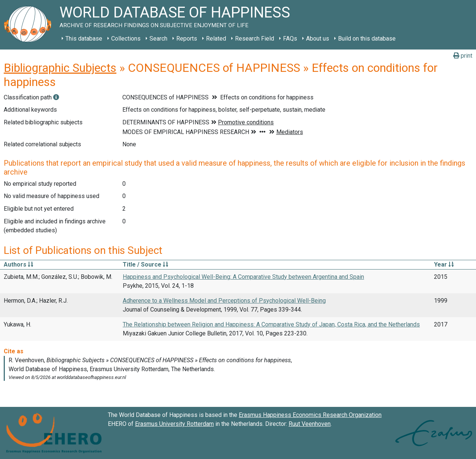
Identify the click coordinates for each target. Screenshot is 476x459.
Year (444, 264)
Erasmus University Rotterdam (174, 424)
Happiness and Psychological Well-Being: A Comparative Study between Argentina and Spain (243, 277)
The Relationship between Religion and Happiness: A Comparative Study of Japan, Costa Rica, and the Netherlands (271, 324)
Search (158, 39)
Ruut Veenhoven (310, 424)
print (463, 56)
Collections (126, 39)
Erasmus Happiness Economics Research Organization (310, 415)
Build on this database (367, 39)
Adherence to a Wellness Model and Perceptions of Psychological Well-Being (224, 301)
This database (84, 39)
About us (318, 39)
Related (216, 39)
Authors (18, 264)
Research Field (255, 39)
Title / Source (145, 264)
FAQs (290, 39)
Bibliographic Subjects (60, 68)
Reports (187, 39)
